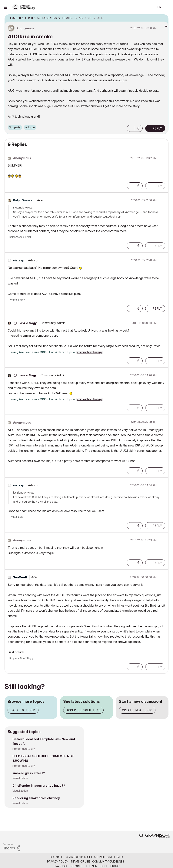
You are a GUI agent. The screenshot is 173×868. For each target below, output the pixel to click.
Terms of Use (80, 861)
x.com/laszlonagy (90, 352)
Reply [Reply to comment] (157, 186)
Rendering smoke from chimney (36, 798)
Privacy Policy (58, 861)
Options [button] (163, 18)
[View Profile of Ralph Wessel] (23, 200)
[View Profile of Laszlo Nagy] (28, 323)
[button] (131, 128)
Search (148, 7)
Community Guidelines (108, 861)
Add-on (30, 127)
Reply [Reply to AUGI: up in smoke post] (157, 128)
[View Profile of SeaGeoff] (20, 577)
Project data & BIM (24, 749)
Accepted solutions (83, 710)
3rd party (15, 127)
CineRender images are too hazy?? (39, 786)
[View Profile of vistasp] (19, 260)
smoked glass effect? (29, 773)
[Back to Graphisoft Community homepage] (25, 7)
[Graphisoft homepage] (155, 836)
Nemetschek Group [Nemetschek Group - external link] (106, 866)
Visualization (20, 778)
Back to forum (23, 710)
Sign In (167, 7)
